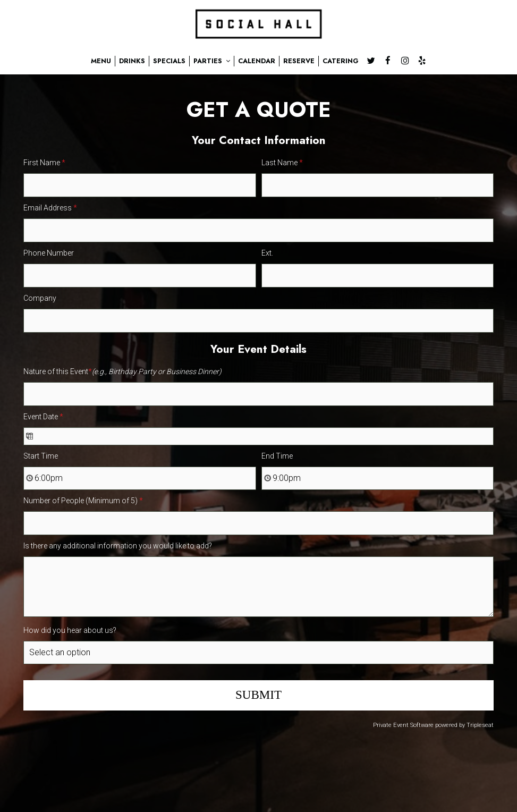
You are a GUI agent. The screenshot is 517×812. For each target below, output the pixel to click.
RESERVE (299, 61)
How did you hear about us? (70, 630)
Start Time (41, 456)
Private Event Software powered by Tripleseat (433, 725)
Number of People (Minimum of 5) (83, 501)
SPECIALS (169, 61)
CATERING (341, 61)
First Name (44, 163)
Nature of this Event (122, 371)
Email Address (50, 208)
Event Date (43, 417)
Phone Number (49, 253)
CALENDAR (257, 61)
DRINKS (132, 61)
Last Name (282, 163)
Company (40, 298)
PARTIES (212, 61)
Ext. (267, 253)
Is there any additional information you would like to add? (118, 546)
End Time (277, 456)
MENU (101, 61)
